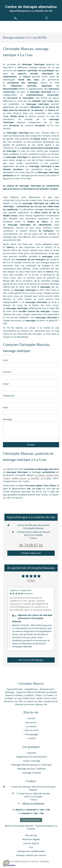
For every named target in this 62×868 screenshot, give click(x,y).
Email (6, 384)
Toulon (6, 478)
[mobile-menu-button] (46, 18)
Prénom (7, 372)
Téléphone (9, 396)
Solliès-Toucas (19, 478)
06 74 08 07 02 (31, 545)
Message (8, 419)
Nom (5, 360)
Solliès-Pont (52, 475)
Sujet (5, 407)
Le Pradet (46, 478)
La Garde (40, 475)
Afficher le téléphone (33, 803)
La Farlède (33, 478)
